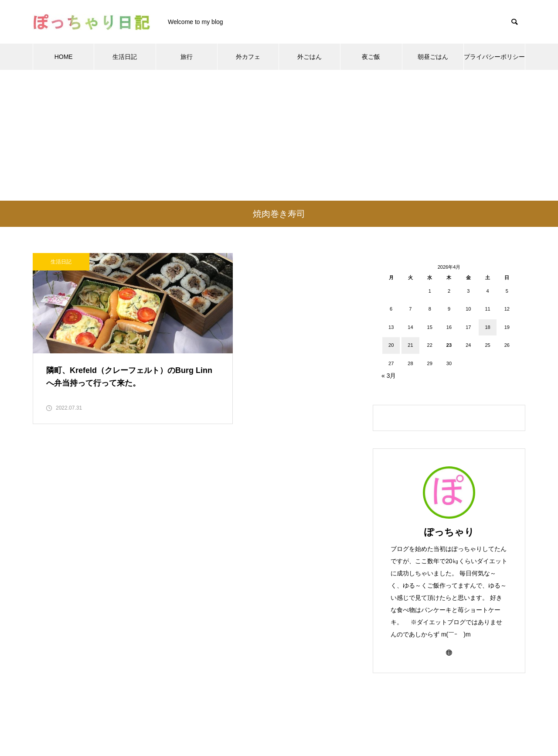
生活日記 (125, 57)
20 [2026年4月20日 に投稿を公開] (391, 345)
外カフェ (248, 57)
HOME (64, 57)
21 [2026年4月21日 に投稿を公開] (410, 345)
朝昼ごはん (433, 57)
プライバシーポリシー (494, 57)
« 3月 (389, 376)
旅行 (187, 57)
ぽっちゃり (449, 532)
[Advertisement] (279, 135)
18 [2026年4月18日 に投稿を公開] (487, 327)
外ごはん (310, 57)
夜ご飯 (371, 57)
